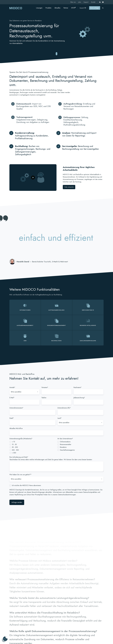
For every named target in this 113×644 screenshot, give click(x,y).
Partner (66, 8)
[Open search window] (103, 8)
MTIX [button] (73, 8)
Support (86, 2)
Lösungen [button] (39, 8)
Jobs (80, 2)
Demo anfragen (95, 8)
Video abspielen (69, 187)
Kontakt (93, 2)
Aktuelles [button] (57, 8)
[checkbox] (32, 447)
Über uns (73, 2)
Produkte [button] (48, 8)
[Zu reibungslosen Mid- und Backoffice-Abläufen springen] (56, 54)
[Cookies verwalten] (5, 639)
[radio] (32, 442)
